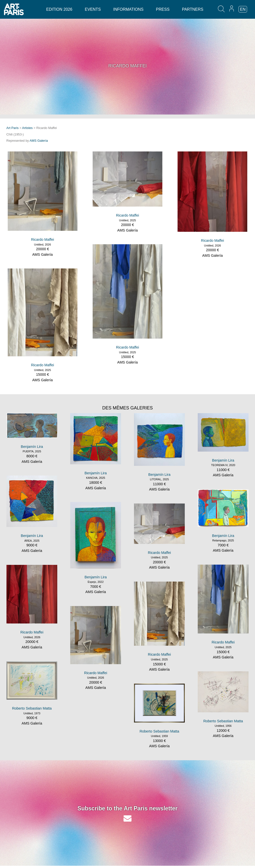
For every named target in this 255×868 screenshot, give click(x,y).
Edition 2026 (59, 9)
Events (93, 9)
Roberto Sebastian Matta (32, 708)
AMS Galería (39, 141)
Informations (128, 9)
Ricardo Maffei (42, 240)
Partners (193, 9)
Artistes (28, 128)
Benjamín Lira (32, 447)
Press (163, 9)
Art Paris (13, 128)
